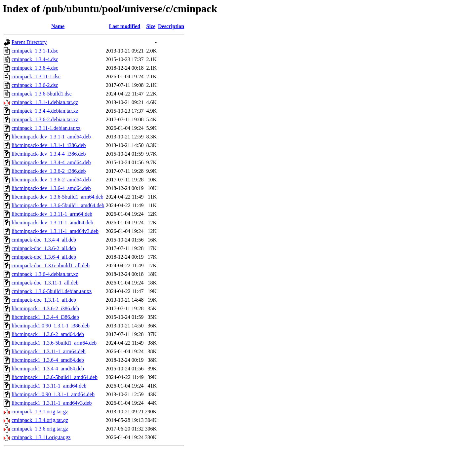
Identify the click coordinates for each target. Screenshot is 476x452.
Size (151, 26)
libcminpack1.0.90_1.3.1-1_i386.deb (51, 326)
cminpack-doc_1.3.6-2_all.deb (44, 248)
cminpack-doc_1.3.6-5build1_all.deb (51, 265)
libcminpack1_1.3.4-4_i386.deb (45, 317)
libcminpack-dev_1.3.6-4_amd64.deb (51, 188)
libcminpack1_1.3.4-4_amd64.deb (48, 369)
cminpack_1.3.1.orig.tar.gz (40, 412)
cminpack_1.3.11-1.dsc (36, 76)
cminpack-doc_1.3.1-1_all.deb (44, 300)
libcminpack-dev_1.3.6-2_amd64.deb (51, 180)
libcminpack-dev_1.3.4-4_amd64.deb (51, 162)
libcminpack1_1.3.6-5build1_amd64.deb (55, 377)
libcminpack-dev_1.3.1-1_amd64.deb (51, 137)
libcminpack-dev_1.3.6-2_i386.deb (49, 171)
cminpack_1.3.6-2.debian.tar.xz (45, 119)
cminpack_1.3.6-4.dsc (35, 68)
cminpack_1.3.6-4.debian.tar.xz (45, 274)
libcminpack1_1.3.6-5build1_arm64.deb (54, 343)
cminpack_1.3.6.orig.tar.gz (40, 429)
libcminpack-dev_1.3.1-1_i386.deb (49, 145)
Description (171, 26)
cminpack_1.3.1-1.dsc (35, 51)
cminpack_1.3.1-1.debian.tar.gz (45, 102)
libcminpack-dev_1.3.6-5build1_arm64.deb (58, 197)
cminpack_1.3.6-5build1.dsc (42, 94)
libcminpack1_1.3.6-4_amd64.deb (48, 360)
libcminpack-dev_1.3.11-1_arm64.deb (52, 214)
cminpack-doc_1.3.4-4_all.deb (44, 240)
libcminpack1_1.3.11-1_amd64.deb (49, 386)
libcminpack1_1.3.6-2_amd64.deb (48, 334)
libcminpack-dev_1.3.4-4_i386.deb (49, 154)
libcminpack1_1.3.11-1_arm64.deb (49, 351)
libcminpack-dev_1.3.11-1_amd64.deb (52, 223)
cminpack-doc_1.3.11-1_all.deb (45, 283)
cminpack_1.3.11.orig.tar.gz (41, 437)
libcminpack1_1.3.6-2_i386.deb (45, 308)
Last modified (125, 26)
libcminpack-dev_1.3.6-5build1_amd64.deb (58, 205)
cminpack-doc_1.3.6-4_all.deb (44, 257)
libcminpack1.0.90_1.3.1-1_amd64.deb (53, 394)
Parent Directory (29, 42)
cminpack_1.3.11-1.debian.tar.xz (46, 128)
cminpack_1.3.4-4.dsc (35, 59)
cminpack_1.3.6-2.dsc (35, 85)
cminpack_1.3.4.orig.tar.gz (40, 420)
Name (58, 26)
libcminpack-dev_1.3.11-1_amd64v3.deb (55, 231)
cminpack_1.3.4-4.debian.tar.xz (45, 111)
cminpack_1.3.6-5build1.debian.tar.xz (52, 291)
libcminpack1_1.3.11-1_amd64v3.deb (52, 403)
